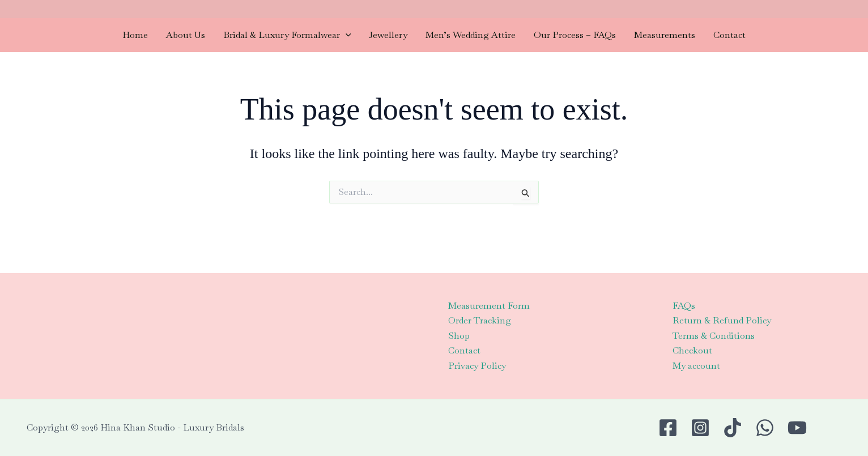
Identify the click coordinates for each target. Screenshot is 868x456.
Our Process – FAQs (575, 35)
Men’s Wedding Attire (471, 35)
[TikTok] (733, 428)
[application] (346, 35)
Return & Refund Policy (722, 320)
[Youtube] (797, 428)
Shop (459, 336)
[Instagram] (700, 428)
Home (135, 35)
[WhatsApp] (765, 428)
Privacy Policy (477, 366)
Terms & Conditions (714, 336)
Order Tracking (480, 320)
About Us (186, 35)
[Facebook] (668, 428)
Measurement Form (489, 306)
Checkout (692, 350)
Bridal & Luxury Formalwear (287, 35)
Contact (729, 35)
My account (696, 366)
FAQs (684, 306)
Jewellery (388, 35)
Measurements (665, 35)
